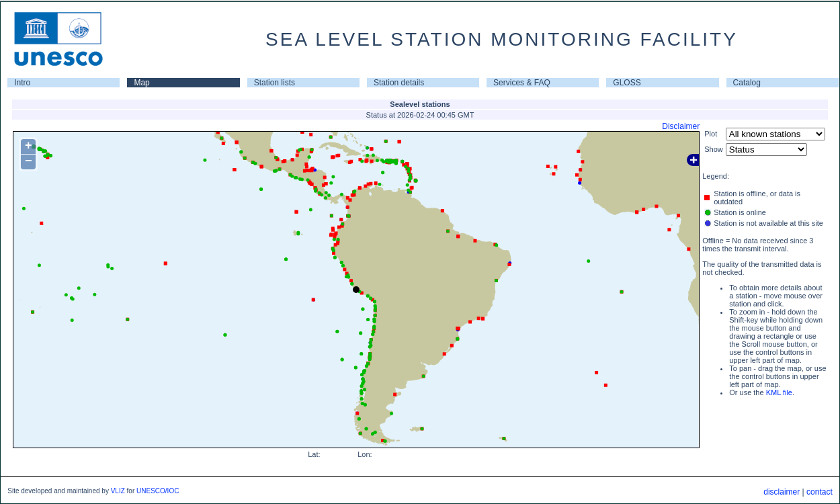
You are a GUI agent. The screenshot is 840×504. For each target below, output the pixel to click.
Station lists (275, 83)
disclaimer (782, 492)
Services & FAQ (522, 83)
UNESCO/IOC (158, 491)
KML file (779, 392)
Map (141, 83)
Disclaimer (681, 126)
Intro (22, 83)
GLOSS (627, 83)
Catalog (747, 83)
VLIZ (118, 491)
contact (820, 492)
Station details (399, 83)
